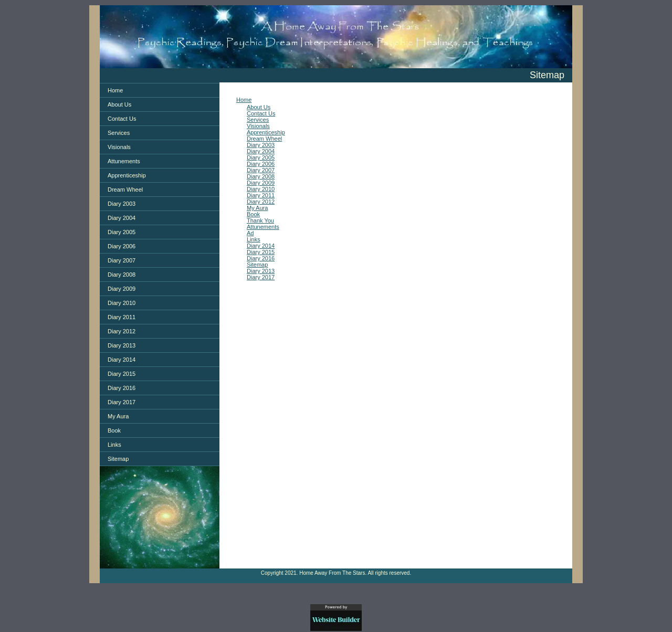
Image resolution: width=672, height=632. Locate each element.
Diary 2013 (122, 345)
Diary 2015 (122, 374)
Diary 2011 (122, 317)
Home (115, 90)
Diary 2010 (122, 303)
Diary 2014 (122, 360)
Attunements (124, 161)
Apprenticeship (127, 175)
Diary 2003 (122, 204)
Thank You (260, 220)
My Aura (118, 416)
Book (114, 430)
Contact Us (122, 119)
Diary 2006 (122, 246)
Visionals (119, 147)
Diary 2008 (122, 275)
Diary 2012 (122, 331)
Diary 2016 (122, 388)
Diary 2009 (122, 289)
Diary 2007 (122, 260)
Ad (250, 233)
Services (119, 133)
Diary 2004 (122, 218)
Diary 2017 (122, 402)
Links (114, 445)
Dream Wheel (125, 189)
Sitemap (118, 459)
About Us (119, 104)
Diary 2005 (122, 232)
